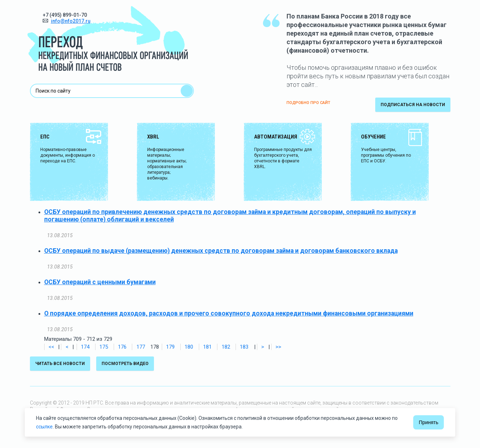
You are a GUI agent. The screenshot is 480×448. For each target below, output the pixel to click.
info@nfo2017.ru (71, 21)
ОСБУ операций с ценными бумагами (100, 282)
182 (226, 347)
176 (122, 347)
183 (244, 347)
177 (141, 347)
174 (85, 347)
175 (104, 347)
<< (51, 347)
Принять (429, 422)
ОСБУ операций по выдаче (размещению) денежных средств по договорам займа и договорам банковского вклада (221, 251)
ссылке (44, 427)
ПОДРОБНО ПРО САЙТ (308, 103)
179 (170, 347)
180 (189, 347)
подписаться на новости (413, 105)
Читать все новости (60, 364)
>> (278, 347)
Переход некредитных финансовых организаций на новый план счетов (108, 38)
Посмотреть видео (125, 364)
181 (207, 347)
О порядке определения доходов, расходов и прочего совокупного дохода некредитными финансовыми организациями (229, 313)
